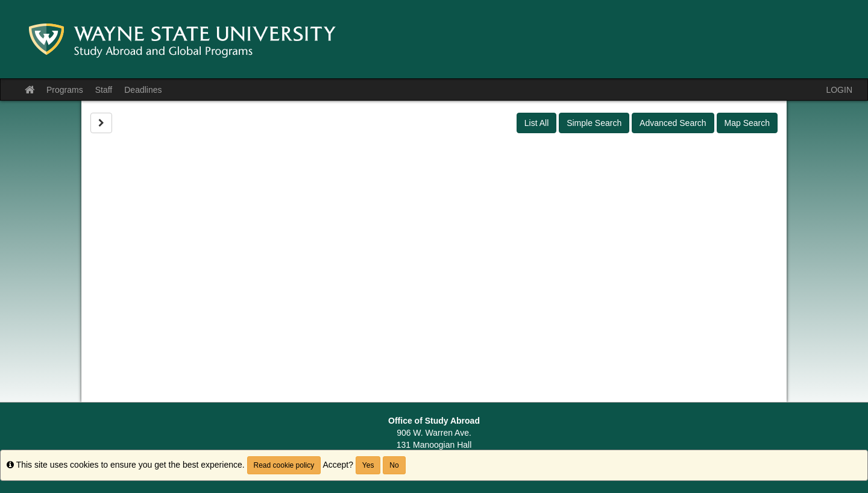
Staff (104, 90)
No (394, 465)
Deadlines (143, 90)
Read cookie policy (284, 465)
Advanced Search (673, 123)
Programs (65, 90)
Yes (368, 465)
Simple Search (594, 123)
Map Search (747, 123)
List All (536, 123)
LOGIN (839, 90)
